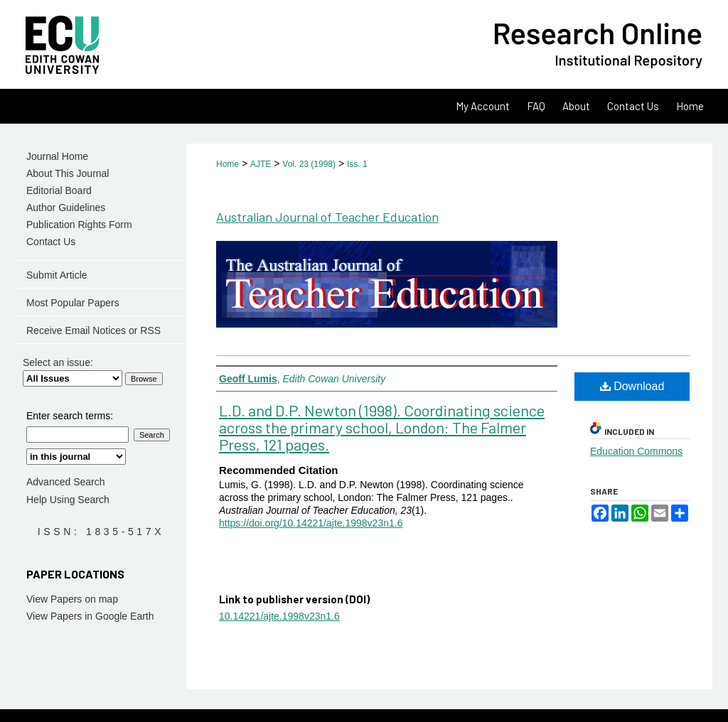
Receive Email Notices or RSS (93, 330)
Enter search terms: (70, 416)
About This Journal (68, 173)
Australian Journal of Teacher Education (327, 217)
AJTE (261, 164)
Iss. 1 (357, 164)
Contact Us (51, 242)
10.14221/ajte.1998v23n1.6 (279, 616)
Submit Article (57, 275)
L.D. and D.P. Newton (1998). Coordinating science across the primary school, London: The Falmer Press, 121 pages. (382, 427)
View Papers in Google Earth (90, 616)
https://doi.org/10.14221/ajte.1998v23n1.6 (311, 523)
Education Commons (636, 451)
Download (632, 386)
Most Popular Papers (73, 303)
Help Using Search (68, 500)
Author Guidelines (66, 208)
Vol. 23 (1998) (309, 164)
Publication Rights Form (79, 225)
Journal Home (57, 156)
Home (227, 164)
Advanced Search (66, 482)
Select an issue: (58, 362)
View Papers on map (72, 599)
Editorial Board (59, 190)
